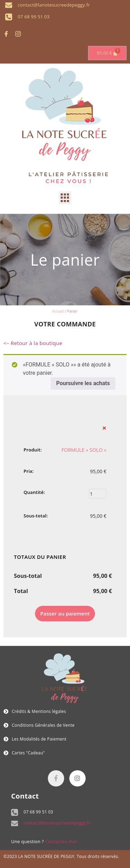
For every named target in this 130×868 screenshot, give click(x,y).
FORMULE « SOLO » (84, 450)
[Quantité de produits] (98, 494)
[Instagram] (20, 34)
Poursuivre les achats (83, 383)
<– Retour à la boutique (33, 343)
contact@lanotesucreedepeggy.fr (57, 823)
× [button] (104, 428)
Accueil (58, 311)
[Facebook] (9, 34)
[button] (65, 198)
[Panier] (107, 53)
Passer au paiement (65, 613)
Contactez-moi (61, 841)
